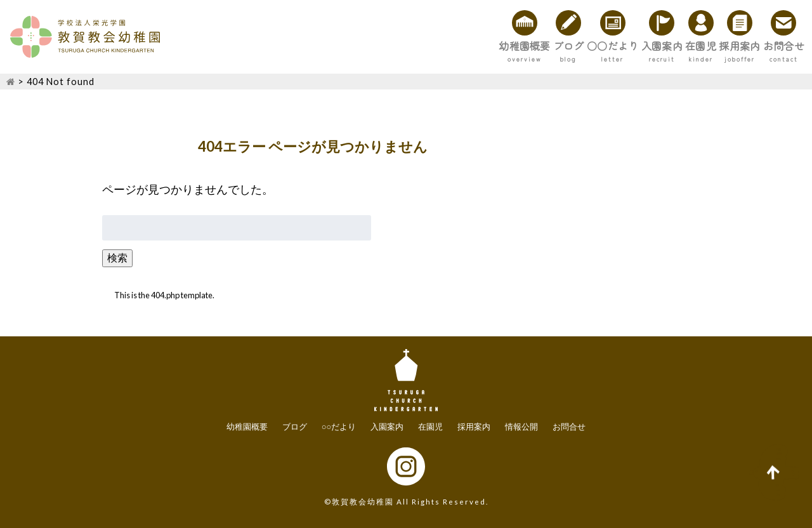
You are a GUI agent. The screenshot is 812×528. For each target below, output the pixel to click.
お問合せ (770, 46)
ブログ (421, 46)
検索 (117, 257)
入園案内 (568, 46)
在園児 (634, 46)
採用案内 (699, 46)
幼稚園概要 (350, 46)
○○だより (492, 46)
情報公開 (521, 426)
